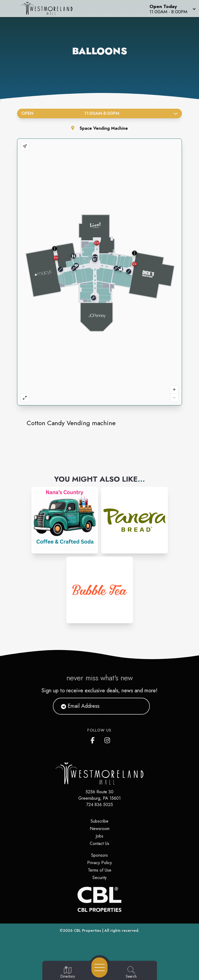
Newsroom (100, 829)
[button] (172, 9)
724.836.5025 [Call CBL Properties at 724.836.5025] (100, 805)
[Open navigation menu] (99, 967)
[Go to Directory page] (68, 973)
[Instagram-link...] (65, 520)
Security (99, 878)
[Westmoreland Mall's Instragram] (108, 739)
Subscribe (99, 821)
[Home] (51, 9)
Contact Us (99, 843)
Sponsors (99, 855)
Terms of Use (100, 870)
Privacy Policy (99, 863)
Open (99, 113)
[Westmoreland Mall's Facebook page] (94, 739)
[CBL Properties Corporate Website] (99, 899)
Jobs (99, 836)
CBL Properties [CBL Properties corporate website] (88, 930)
